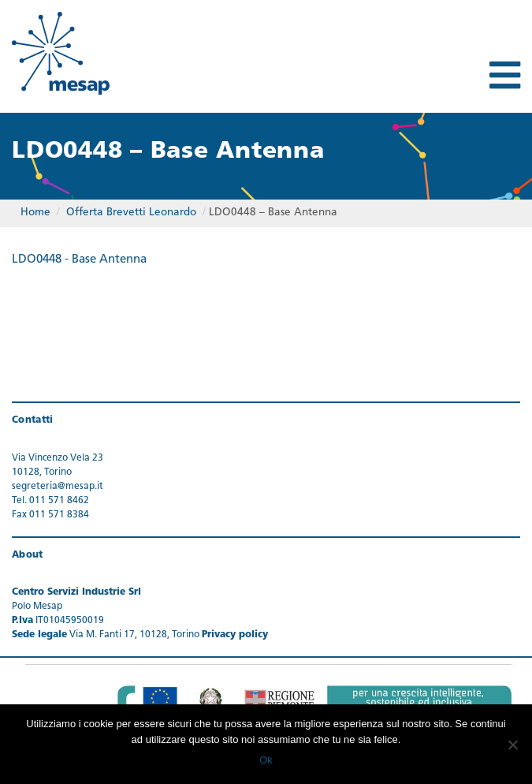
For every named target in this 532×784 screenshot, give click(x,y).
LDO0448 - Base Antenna (79, 260)
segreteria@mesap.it (58, 487)
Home (35, 213)
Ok (266, 760)
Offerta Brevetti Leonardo (131, 213)
